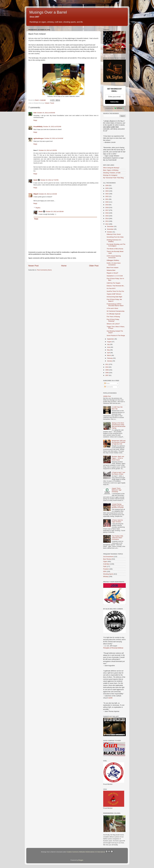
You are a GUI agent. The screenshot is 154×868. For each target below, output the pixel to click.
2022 (107, 196)
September (111, 339)
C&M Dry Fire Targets (113, 283)
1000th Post (107, 396)
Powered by (114, 108)
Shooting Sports (108, 574)
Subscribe (114, 102)
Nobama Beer (111, 270)
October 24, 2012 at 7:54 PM (49, 180)
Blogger (81, 860)
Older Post (94, 266)
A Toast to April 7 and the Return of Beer (118, 473)
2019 (107, 205)
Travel (52, 103)
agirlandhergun (39, 138)
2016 (107, 213)
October (110, 232)
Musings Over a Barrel (48, 12)
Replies (38, 208)
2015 (107, 216)
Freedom (106, 569)
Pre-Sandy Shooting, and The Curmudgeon (116, 245)
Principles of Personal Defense (113, 648)
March (109, 355)
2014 (107, 218)
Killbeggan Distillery (113, 260)
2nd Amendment (108, 557)
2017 (107, 210)
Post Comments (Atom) (44, 270)
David (35, 180)
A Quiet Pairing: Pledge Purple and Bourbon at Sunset (118, 506)
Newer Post (34, 266)
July (109, 344)
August (110, 342)
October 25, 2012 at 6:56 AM (55, 211)
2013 (107, 221)
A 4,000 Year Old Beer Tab (117, 408)
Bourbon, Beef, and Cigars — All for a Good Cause (118, 458)
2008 (107, 373)
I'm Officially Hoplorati (113, 314)
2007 (107, 375)
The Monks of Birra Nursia (115, 249)
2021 (107, 199)
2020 (107, 202)
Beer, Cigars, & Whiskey (111, 170)
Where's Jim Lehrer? (113, 324)
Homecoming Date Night (114, 297)
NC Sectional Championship (116, 311)
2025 (107, 188)
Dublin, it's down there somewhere (114, 264)
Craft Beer (106, 564)
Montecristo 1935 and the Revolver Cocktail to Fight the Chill (119, 442)
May (109, 350)
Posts (107, 383)
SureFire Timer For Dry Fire (115, 291)
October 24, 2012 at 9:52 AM (52, 127)
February (110, 358)
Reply (35, 120)
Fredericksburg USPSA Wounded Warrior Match (115, 305)
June (109, 347)
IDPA (105, 572)
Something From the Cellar (115, 237)
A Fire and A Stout (112, 308)
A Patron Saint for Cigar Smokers (117, 521)
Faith (105, 566)
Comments (109, 387)
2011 (107, 364)
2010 (107, 367)
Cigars (105, 561)
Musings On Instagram (110, 175)
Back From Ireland (112, 268)
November (111, 229)
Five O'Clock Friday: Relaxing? (113, 320)
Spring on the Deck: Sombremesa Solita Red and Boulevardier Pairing (119, 425)
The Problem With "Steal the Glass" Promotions (117, 538)
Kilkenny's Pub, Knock (114, 234)
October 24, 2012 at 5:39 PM (48, 150)
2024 (107, 191)
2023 (107, 194)
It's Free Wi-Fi (111, 288)
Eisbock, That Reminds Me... (116, 286)
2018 (107, 208)
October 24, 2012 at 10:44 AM (54, 138)
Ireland (47, 103)
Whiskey (106, 577)
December (111, 226)
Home (64, 266)
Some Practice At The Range (116, 335)
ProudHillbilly (38, 127)
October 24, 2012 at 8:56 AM (46, 113)
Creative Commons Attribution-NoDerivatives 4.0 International (90, 851)
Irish (35, 113)
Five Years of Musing (113, 317)
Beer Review (107, 559)
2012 (107, 224)
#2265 (110, 698)
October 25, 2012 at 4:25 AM (48, 194)
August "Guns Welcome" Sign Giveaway (117, 490)
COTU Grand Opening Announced (114, 257)
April (109, 353)
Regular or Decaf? (112, 273)
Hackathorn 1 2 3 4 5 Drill (115, 276)
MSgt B (36, 194)
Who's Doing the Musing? (111, 168)
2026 (107, 185)
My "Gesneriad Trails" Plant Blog (113, 178)
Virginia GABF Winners (114, 294)
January (110, 361)
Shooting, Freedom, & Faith (112, 173)
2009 (107, 370)
